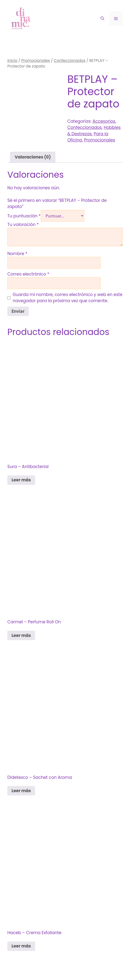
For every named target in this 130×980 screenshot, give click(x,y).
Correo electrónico (28, 274)
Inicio (12, 61)
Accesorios (104, 121)
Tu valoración (23, 225)
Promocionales (36, 61)
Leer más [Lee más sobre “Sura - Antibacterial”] (21, 480)
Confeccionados (70, 61)
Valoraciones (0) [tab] (33, 157)
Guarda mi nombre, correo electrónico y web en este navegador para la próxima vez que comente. (68, 298)
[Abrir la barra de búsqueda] (102, 18)
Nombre (17, 254)
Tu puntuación (24, 216)
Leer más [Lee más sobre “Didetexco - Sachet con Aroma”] (21, 791)
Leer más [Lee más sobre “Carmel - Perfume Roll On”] (21, 635)
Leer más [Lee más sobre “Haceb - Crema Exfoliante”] (21, 946)
